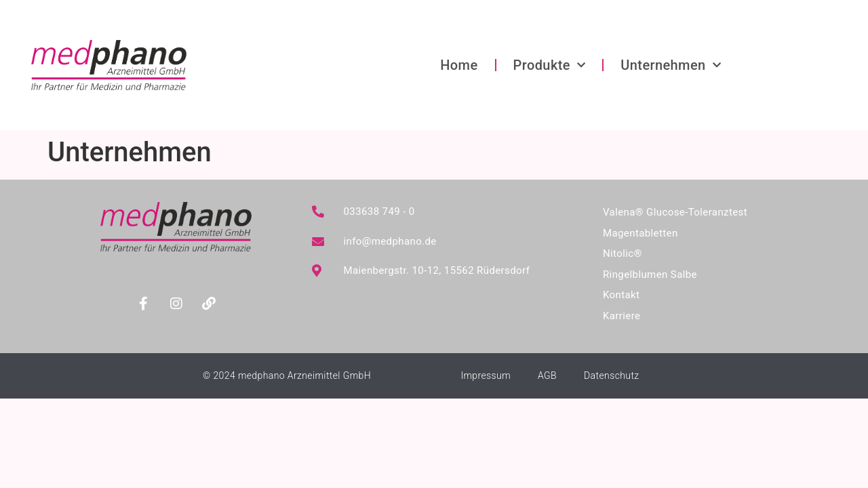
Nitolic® (623, 253)
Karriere (622, 316)
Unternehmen (671, 65)
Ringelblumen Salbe (650, 274)
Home (459, 65)
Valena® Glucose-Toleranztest (675, 212)
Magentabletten (640, 233)
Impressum (486, 375)
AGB (547, 375)
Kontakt (621, 295)
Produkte (550, 65)
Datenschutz (612, 375)
